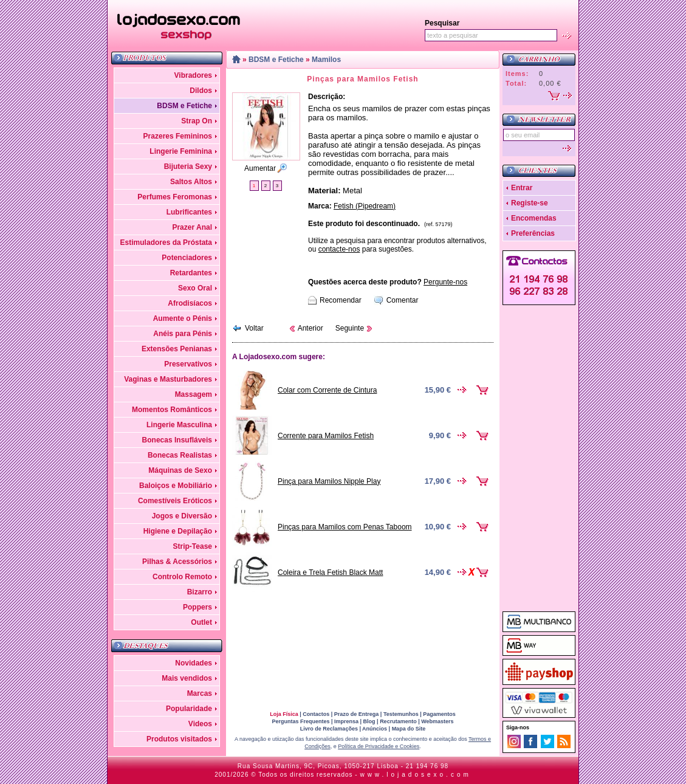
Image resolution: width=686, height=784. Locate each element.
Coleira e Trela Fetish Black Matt (330, 573)
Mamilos (326, 60)
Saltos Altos (191, 182)
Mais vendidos (187, 678)
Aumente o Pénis (183, 318)
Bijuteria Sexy (188, 167)
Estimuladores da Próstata (166, 242)
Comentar (403, 300)
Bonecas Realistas (180, 455)
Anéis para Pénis (183, 334)
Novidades (194, 663)
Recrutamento (398, 721)
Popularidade (189, 709)
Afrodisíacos (190, 303)
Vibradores (193, 75)
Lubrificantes (189, 212)
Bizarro (200, 592)
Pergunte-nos (445, 282)
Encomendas (534, 218)
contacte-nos (339, 249)
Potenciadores (187, 258)
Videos (200, 724)
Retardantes (191, 273)
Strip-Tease (193, 546)
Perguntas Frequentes (300, 721)
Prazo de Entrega (357, 714)
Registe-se (530, 203)
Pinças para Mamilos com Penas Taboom (345, 527)
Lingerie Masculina (179, 425)
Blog (369, 721)
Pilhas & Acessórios (177, 562)
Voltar (254, 328)
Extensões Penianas (177, 349)
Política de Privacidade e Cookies (379, 746)
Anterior (310, 328)
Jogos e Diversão (182, 516)
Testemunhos (401, 714)
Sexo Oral (195, 288)
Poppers (197, 607)
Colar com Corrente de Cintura (327, 390)
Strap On (197, 121)
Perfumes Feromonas (175, 197)
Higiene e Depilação (178, 531)
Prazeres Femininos (178, 136)
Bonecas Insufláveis (177, 440)
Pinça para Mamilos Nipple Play (329, 481)
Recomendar (341, 300)
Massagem (194, 394)
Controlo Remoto (182, 577)
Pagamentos (439, 714)
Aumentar (260, 168)
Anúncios (375, 729)
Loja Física (284, 714)
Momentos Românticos (172, 410)
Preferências (533, 233)
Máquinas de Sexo (180, 470)
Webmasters (437, 721)
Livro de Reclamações (329, 729)
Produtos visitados (179, 739)
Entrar (522, 188)
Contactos (316, 714)
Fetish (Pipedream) (365, 206)
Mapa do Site (409, 729)
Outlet (201, 622)
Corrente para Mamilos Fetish (326, 436)
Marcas (200, 693)
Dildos (201, 91)
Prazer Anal (192, 227)
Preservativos (188, 364)
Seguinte (350, 328)
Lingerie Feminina (181, 151)
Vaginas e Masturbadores (168, 379)
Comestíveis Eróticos (175, 501)
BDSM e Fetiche (184, 106)
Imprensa (346, 721)
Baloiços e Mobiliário (176, 486)
